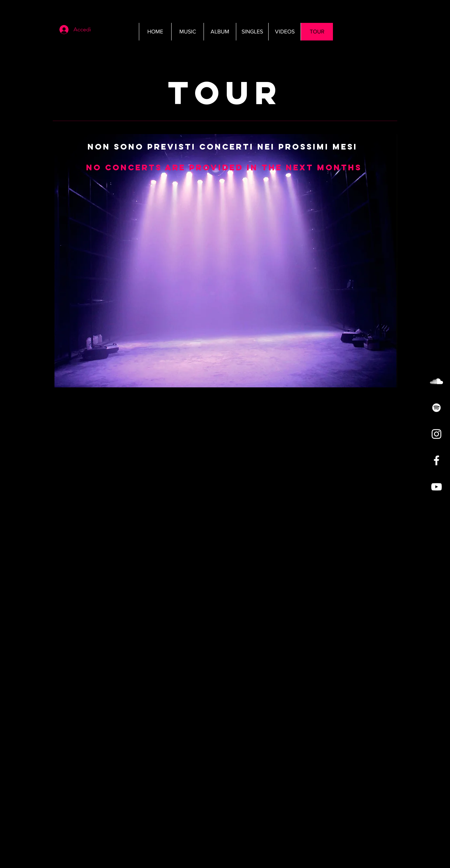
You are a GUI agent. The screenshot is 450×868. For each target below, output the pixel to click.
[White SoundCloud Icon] (436, 381)
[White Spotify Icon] (436, 408)
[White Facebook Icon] (436, 460)
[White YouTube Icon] (436, 487)
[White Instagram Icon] (436, 434)
